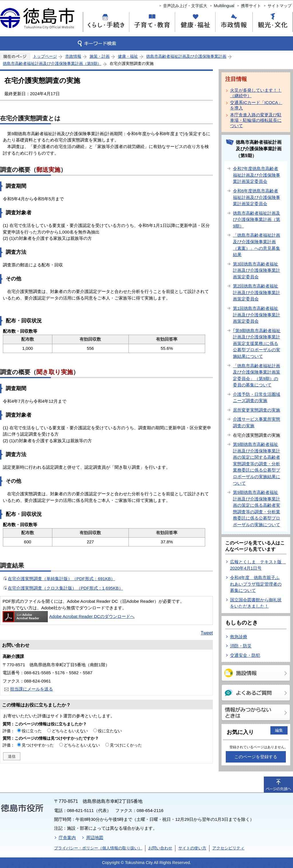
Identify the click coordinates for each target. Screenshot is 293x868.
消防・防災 (241, 646)
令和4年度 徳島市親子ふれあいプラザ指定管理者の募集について (256, 584)
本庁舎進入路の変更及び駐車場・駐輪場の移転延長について (256, 120)
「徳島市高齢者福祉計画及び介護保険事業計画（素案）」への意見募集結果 (257, 245)
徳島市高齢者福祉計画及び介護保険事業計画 (186, 56)
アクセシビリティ (228, 848)
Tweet (207, 633)
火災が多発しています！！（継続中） (256, 93)
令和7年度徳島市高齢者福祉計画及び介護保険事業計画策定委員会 (257, 175)
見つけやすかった (38, 745)
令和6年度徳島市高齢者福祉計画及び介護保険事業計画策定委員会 (257, 197)
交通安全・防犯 (245, 655)
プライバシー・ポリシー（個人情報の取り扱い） (98, 848)
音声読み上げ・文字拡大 (185, 6)
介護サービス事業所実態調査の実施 (257, 422)
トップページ (45, 56)
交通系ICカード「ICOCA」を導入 (256, 105)
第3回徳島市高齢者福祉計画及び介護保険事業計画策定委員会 (257, 270)
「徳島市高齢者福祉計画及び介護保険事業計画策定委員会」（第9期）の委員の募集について (257, 375)
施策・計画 (100, 56)
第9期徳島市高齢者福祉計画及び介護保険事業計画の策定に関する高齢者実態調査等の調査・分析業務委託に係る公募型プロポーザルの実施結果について (257, 464)
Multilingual (224, 6)
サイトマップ (280, 6)
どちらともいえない (70, 731)
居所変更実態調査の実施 (257, 410)
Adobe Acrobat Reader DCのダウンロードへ (69, 616)
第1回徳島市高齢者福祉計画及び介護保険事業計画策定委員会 (257, 315)
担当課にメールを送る (31, 689)
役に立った (32, 731)
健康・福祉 (128, 56)
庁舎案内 (67, 838)
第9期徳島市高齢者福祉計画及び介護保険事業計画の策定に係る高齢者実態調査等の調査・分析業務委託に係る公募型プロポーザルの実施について (257, 508)
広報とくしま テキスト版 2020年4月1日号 (258, 565)
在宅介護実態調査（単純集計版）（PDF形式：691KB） (61, 579)
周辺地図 (95, 838)
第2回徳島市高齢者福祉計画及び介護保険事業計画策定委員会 (257, 292)
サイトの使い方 (192, 848)
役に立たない (110, 731)
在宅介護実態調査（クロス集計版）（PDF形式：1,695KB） (65, 588)
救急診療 (239, 637)
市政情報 (73, 56)
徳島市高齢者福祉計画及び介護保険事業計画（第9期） (52, 63)
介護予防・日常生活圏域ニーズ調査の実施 (257, 398)
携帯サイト (251, 6)
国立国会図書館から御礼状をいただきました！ (256, 603)
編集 (279, 730)
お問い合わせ (160, 848)
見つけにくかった (126, 745)
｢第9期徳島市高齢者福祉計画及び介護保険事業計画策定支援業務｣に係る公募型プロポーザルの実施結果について (257, 343)
